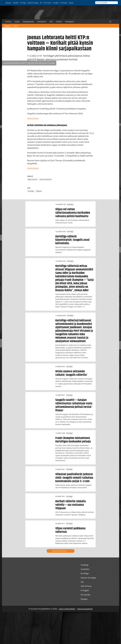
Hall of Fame (47, 3)
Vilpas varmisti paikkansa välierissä (70, 530)
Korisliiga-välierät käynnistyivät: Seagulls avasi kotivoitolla (72, 240)
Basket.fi (7, 26)
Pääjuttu (39, 191)
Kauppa (71, 3)
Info (51, 22)
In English (56, 3)
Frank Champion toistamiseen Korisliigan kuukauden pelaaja (73, 440)
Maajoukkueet (28, 22)
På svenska (64, 3)
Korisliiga (23, 3)
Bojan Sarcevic (33, 180)
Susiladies (16, 3)
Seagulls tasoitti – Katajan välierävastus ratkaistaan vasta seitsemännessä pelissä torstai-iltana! (74, 405)
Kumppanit (70, 22)
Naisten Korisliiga (33, 3)
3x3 (41, 3)
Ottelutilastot (33, 118)
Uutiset (59, 22)
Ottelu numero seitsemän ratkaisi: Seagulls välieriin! (71, 373)
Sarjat (17, 22)
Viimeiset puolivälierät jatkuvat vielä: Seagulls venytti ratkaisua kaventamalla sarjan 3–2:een (74, 478)
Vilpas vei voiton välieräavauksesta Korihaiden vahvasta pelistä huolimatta (73, 213)
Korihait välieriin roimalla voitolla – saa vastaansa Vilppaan (71, 505)
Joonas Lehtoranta (46, 180)
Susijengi (8, 3)
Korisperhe (42, 22)
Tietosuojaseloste (85, 609)
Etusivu (8, 22)
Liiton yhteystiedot (67, 609)
